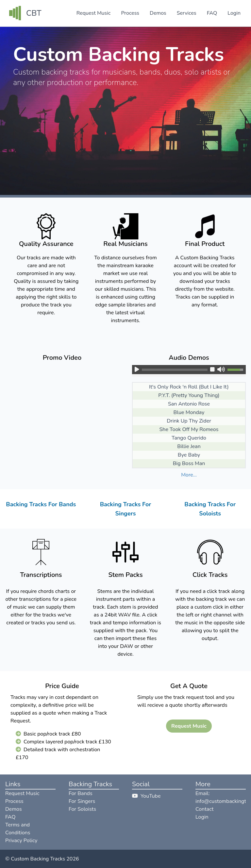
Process (130, 13)
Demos (158, 13)
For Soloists (82, 809)
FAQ (212, 13)
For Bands (81, 793)
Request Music (94, 13)
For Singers (82, 801)
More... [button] (189, 475)
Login (234, 13)
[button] (136, 370)
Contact (204, 809)
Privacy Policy (21, 841)
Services (187, 13)
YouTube (146, 796)
